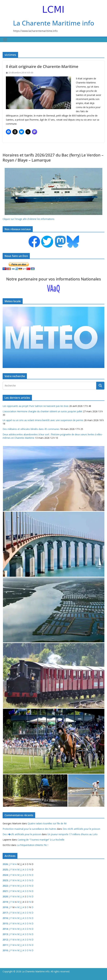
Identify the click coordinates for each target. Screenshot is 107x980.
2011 (5, 945)
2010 (5, 950)
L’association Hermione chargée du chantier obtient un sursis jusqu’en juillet (43, 411)
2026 (5, 864)
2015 (5, 923)
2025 (5, 870)
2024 (5, 875)
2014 (5, 929)
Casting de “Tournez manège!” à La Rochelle (41, 840)
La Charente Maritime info (54, 23)
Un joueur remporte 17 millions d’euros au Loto (72, 834)
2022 (5, 886)
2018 (5, 907)
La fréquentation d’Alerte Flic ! (33, 845)
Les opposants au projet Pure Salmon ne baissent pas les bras (36, 406)
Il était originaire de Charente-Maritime (42, 66)
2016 (5, 918)
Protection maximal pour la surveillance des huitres (29, 829)
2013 (5, 934)
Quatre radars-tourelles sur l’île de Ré (47, 823)
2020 (5, 896)
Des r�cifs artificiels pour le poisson (22, 834)
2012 (5, 940)
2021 (5, 891)
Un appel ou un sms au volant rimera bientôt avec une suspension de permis (43, 420)
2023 (5, 880)
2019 (5, 902)
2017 (5, 913)
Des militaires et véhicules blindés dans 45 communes (31, 429)
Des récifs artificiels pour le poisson (81, 829)
